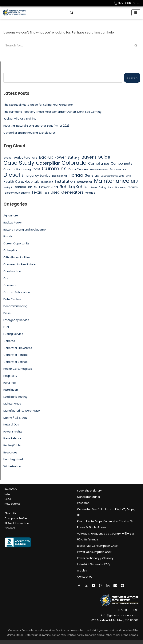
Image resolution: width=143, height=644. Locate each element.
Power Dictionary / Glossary (95, 558)
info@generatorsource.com (120, 615)
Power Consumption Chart (95, 552)
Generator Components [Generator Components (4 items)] (112, 176)
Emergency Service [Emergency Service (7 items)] (36, 176)
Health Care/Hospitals (18, 369)
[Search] (67, 45)
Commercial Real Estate (20, 264)
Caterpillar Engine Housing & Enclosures (30, 133)
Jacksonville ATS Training (20, 119)
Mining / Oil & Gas (15, 418)
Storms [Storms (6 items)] (133, 187)
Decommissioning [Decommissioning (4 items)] (99, 170)
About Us (10, 513)
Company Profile (16, 518)
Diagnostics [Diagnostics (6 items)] (118, 169)
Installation (11, 390)
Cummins (10, 285)
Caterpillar (10, 250)
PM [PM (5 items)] (36, 187)
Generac (9, 341)
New (7, 494)
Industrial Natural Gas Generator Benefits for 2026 (36, 126)
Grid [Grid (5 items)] (128, 176)
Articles (82, 571)
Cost (7, 278)
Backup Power (13, 223)
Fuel (6, 327)
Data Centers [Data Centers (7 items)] (78, 169)
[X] (86, 586)
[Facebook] (79, 586)
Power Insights (13, 432)
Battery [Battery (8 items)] (74, 157)
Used (8, 499)
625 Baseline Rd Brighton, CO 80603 (115, 620)
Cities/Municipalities (17, 257)
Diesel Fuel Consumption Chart (98, 546)
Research (83, 503)
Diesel (7, 313)
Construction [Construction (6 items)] (12, 169)
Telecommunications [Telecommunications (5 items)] (17, 193)
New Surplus (12, 504)
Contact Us (85, 577)
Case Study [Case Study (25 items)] (19, 163)
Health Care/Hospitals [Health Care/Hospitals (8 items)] (21, 182)
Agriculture (11, 215)
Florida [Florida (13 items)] (76, 175)
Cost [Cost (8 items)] (36, 169)
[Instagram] (101, 586)
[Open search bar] (72, 13)
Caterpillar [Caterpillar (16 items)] (48, 163)
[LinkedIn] (108, 586)
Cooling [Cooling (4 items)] (27, 170)
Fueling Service (13, 334)
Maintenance (12, 404)
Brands (8, 236)
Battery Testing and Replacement (26, 230)
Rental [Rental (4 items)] (94, 187)
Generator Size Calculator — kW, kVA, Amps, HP (106, 512)
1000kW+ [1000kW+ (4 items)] (8, 158)
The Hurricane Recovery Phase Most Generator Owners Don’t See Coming (52, 112)
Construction (12, 271)
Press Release (12, 438)
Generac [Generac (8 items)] (92, 176)
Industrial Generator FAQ (93, 564)
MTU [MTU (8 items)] (134, 182)
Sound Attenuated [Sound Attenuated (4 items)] (117, 187)
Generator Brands (89, 497)
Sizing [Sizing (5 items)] (103, 187)
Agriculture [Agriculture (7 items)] (22, 158)
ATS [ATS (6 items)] (35, 158)
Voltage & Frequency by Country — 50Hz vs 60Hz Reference (106, 537)
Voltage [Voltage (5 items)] (90, 193)
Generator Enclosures (18, 348)
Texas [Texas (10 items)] (37, 192)
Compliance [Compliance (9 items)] (99, 163)
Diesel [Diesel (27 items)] (12, 175)
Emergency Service (16, 320)
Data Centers (12, 299)
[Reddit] (122, 586)
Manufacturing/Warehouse (22, 411)
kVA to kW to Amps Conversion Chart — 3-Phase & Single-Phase (105, 524)
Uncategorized (13, 459)
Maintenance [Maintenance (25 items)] (112, 181)
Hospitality (10, 376)
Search (132, 78)
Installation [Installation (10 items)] (65, 182)
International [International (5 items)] (85, 182)
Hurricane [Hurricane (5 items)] (47, 182)
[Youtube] (93, 586)
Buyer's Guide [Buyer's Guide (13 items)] (96, 157)
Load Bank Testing (15, 397)
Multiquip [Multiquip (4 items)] (8, 187)
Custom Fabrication (17, 292)
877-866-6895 (127, 3)
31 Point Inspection (17, 523)
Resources (10, 452)
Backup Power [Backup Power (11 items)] (52, 157)
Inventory (11, 489)
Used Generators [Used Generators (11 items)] (67, 192)
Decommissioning (15, 306)
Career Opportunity (16, 243)
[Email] (115, 586)
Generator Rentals (16, 355)
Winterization (12, 466)
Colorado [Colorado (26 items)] (74, 163)
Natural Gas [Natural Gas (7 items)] (24, 187)
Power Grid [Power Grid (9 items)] (49, 187)
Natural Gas (11, 425)
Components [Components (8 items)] (121, 164)
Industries (10, 383)
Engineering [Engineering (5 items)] (60, 176)
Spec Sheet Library (89, 491)
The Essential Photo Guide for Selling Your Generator (38, 105)
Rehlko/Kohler (12, 445)
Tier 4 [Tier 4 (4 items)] (46, 193)
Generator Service (16, 362)
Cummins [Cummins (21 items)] (54, 169)
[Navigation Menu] (136, 13)
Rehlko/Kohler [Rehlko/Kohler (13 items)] (74, 187)
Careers (10, 528)
